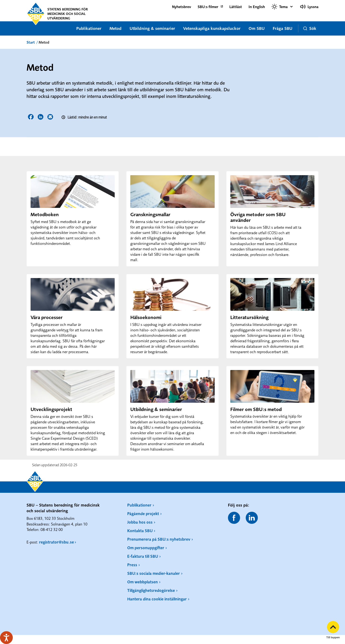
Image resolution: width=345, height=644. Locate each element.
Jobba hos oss (140, 522)
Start (31, 42)
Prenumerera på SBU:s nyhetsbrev (159, 539)
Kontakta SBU (140, 531)
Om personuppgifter (146, 548)
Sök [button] (310, 28)
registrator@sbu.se (57, 542)
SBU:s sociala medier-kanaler (154, 573)
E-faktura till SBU (143, 556)
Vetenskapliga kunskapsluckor (212, 28)
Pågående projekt (143, 514)
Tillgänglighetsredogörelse (151, 590)
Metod (116, 28)
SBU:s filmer (208, 7)
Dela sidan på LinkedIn (41, 117)
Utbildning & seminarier (152, 28)
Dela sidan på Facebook (31, 117)
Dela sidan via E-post (50, 117)
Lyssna (309, 7)
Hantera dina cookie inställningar (157, 599)
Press (132, 565)
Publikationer (89, 28)
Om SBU (257, 28)
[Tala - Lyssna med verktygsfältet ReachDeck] (6, 638)
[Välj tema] (282, 7)
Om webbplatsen (143, 582)
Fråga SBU (283, 28)
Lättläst (236, 7)
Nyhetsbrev (182, 7)
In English (257, 7)
